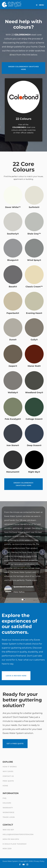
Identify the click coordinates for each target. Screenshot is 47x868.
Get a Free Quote (11, 740)
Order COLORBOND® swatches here (23, 63)
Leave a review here (12, 673)
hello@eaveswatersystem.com (18, 834)
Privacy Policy (39, 861)
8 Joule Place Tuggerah (15, 844)
